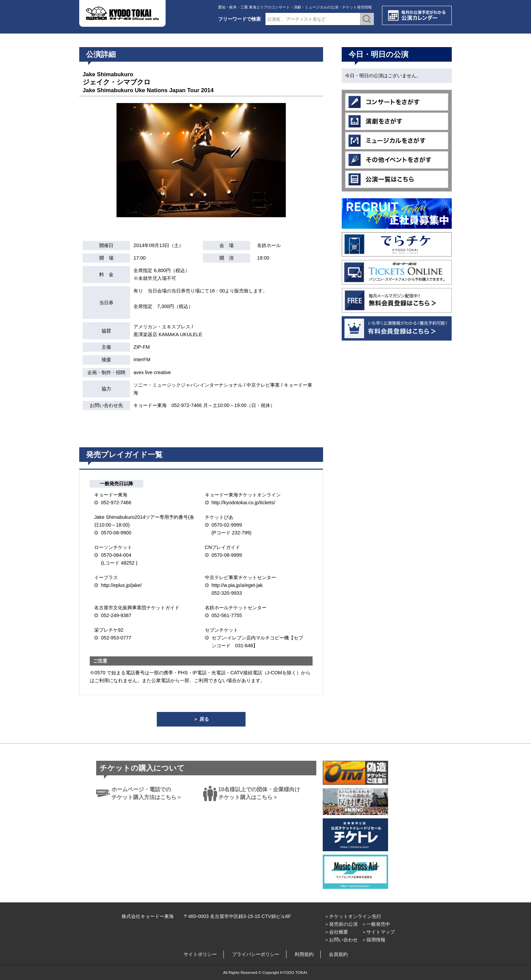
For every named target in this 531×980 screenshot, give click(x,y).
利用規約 (304, 954)
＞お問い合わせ (341, 940)
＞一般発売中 (376, 924)
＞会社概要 (336, 932)
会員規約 (338, 954)
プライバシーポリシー (256, 954)
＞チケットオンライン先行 (353, 916)
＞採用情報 (374, 940)
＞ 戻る (201, 719)
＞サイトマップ (378, 932)
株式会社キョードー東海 (148, 916)
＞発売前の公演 (341, 924)
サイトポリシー (200, 954)
